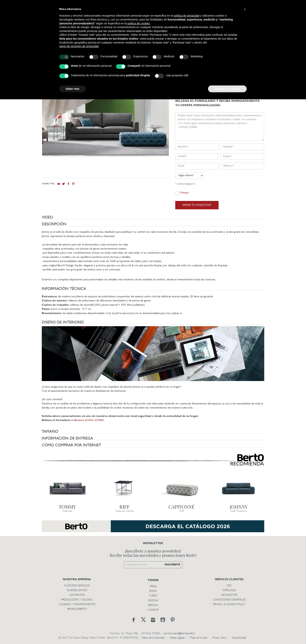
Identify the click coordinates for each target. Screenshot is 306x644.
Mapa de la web (199, 638)
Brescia (153, 605)
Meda (153, 587)
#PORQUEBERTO (77, 609)
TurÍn (153, 596)
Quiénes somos (77, 590)
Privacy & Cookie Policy (229, 604)
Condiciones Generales (229, 600)
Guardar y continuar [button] (227, 89)
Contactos (77, 595)
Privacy (184, 193)
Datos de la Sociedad (154, 638)
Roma (153, 591)
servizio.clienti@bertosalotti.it (179, 634)
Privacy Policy (220, 638)
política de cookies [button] (139, 23)
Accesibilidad (239, 638)
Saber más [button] (72, 89)
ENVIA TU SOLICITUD (197, 205)
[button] (153, 217)
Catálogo (229, 590)
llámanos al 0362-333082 (89, 420)
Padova (153, 601)
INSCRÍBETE (172, 565)
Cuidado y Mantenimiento (77, 604)
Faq (229, 586)
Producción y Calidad (77, 600)
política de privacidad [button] (187, 16)
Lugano (153, 610)
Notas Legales (177, 638)
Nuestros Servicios (77, 586)
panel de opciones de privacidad (79, 46)
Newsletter (229, 595)
